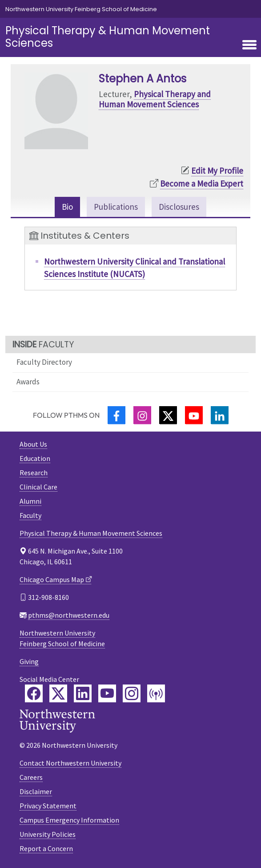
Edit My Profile (217, 171)
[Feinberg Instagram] (132, 693)
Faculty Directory (44, 362)
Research (34, 473)
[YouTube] (194, 415)
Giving (29, 661)
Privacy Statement (48, 806)
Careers (31, 777)
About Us (33, 444)
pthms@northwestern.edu (69, 615)
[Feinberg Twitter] (58, 693)
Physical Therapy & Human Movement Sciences (108, 37)
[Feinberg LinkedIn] (83, 693)
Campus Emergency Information (69, 820)
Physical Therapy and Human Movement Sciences (155, 99)
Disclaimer (36, 791)
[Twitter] (168, 415)
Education (35, 458)
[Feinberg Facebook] (34, 693)
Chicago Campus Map (52, 579)
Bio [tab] (67, 207)
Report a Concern (46, 848)
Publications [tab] (116, 207)
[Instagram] (142, 415)
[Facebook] (116, 415)
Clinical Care (38, 487)
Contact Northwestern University (70, 763)
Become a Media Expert (202, 183)
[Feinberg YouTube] (107, 693)
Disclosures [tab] (179, 207)
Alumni (30, 501)
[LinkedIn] (220, 415)
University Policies (48, 834)
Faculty (30, 515)
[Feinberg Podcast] (156, 693)
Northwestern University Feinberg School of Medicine (81, 9)
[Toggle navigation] (249, 45)
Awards (28, 382)
